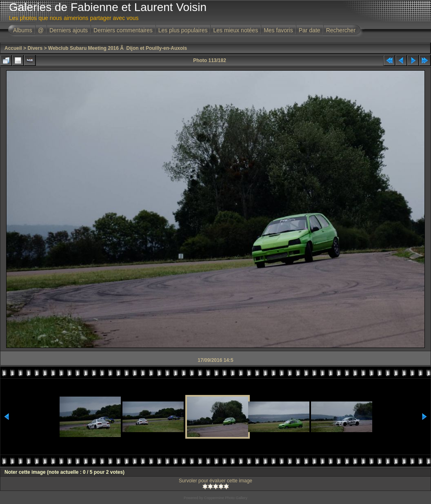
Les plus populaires (183, 30)
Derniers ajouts (69, 30)
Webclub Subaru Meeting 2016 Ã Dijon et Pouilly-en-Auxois (118, 48)
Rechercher (341, 30)
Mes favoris (278, 30)
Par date (310, 30)
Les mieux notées (235, 30)
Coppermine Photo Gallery (226, 498)
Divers (35, 48)
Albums (23, 30)
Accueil (13, 48)
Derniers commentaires (123, 30)
